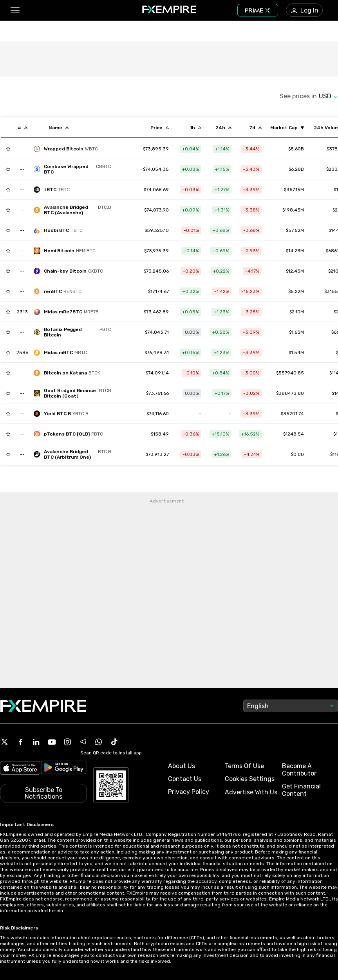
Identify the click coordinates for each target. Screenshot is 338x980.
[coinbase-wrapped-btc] (74, 169)
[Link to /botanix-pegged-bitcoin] (157, 332)
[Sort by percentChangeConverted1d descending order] (223, 128)
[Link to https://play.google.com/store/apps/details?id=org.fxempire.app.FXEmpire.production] (63, 769)
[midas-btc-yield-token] (62, 353)
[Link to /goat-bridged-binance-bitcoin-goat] (157, 393)
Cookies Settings (250, 779)
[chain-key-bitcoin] (70, 271)
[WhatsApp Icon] (99, 742)
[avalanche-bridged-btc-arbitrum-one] (74, 454)
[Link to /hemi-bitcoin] (156, 251)
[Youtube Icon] (52, 742)
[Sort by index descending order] (23, 128)
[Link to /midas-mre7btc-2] (156, 312)
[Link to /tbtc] (156, 190)
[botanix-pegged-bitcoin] (74, 332)
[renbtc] (60, 291)
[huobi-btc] (60, 230)
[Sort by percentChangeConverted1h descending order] (196, 128)
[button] (15, 10)
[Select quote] (328, 96)
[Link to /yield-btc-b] (158, 414)
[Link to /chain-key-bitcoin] (156, 271)
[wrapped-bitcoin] (68, 149)
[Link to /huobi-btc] (157, 230)
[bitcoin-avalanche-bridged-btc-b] (74, 210)
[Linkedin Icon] (36, 742)
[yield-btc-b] (63, 414)
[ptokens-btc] (70, 434)
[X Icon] (5, 742)
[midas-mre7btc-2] (70, 312)
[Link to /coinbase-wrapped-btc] (156, 169)
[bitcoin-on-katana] (69, 373)
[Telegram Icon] (83, 742)
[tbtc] (54, 190)
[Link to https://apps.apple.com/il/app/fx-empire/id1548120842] (20, 769)
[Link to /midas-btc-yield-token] (157, 353)
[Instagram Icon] (67, 742)
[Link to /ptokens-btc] (160, 434)
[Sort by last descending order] (160, 128)
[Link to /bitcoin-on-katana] (157, 373)
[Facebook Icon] (20, 742)
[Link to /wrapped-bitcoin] (156, 149)
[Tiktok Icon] (114, 742)
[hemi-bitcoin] (67, 251)
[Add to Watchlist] (8, 149)
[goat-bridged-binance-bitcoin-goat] (74, 393)
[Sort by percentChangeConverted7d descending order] (255, 128)
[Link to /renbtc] (158, 291)
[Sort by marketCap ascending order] (287, 128)
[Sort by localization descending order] (59, 128)
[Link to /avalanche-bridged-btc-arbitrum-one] (157, 454)
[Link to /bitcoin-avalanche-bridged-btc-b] (156, 210)
